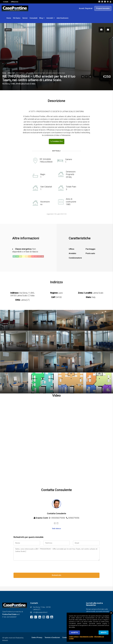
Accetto (74, 633)
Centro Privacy (37, 636)
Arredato (73, 253)
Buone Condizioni (20, 30)
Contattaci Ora (57, 141)
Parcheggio (91, 249)
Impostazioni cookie (86, 637)
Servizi (25, 18)
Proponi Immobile (103, 8)
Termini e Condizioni (52, 636)
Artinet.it (5, 639)
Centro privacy (74, 637)
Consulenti (33, 18)
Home (9, 18)
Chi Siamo (17, 18)
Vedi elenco (56, 528)
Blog (41, 18)
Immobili (50, 18)
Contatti (6, 2)
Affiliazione (15, 2)
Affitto (8, 30)
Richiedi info (57, 575)
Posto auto (91, 253)
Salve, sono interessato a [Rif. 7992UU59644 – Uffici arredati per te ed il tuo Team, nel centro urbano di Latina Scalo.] (56, 553)
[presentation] (30, 566)
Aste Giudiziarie (62, 18)
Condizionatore (76, 257)
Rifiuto (104, 633)
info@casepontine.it (40, 612)
